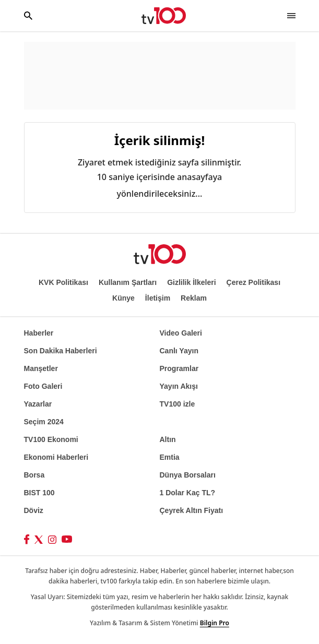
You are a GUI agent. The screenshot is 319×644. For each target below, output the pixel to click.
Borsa (34, 475)
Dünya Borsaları (188, 475)
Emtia (170, 457)
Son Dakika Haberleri (61, 351)
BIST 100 (39, 493)
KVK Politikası (63, 282)
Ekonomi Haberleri (56, 457)
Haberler (39, 333)
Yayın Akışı (179, 386)
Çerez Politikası (254, 282)
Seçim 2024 (44, 422)
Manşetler (41, 368)
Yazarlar (38, 404)
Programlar (179, 368)
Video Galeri (181, 333)
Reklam (194, 298)
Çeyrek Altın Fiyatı (192, 510)
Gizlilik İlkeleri (191, 282)
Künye (123, 298)
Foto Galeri (43, 386)
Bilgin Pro (215, 623)
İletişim (158, 298)
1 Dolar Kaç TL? (188, 493)
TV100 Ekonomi (51, 439)
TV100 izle (178, 404)
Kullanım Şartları (128, 282)
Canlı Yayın (179, 351)
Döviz (34, 510)
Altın (168, 439)
